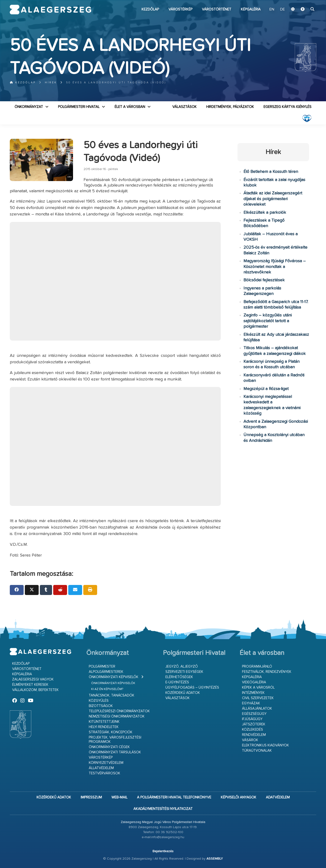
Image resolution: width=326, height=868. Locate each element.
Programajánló (257, 667)
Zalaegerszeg (50, 10)
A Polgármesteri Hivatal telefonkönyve (174, 797)
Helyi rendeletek (104, 727)
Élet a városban (130, 107)
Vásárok (250, 740)
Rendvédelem (254, 735)
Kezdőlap (150, 9)
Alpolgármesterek (106, 672)
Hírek (51, 83)
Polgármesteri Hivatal (79, 107)
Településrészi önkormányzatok (119, 711)
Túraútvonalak (257, 751)
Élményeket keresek (30, 685)
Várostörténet (217, 9)
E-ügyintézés (177, 682)
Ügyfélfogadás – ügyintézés (192, 688)
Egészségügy (254, 714)
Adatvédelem (278, 797)
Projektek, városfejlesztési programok (115, 740)
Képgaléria (251, 9)
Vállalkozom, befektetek (35, 690)
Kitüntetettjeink (104, 722)
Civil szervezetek (258, 698)
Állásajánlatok (257, 709)
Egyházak (251, 703)
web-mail (119, 797)
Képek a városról (258, 688)
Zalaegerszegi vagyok (33, 679)
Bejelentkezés (163, 851)
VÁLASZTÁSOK (184, 107)
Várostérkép (180, 9)
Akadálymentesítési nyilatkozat (163, 809)
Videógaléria (254, 682)
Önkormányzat (29, 107)
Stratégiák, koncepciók (111, 732)
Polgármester (102, 667)
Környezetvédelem (106, 763)
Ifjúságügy (252, 719)
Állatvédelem (101, 768)
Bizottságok (101, 706)
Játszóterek (254, 724)
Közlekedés (252, 730)
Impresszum (91, 797)
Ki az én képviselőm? (107, 689)
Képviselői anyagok (239, 797)
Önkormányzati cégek (109, 747)
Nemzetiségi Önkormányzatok (117, 716)
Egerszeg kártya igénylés (287, 107)
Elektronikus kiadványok (266, 745)
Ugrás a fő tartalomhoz (304, 2)
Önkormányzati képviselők (114, 677)
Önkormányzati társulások (115, 752)
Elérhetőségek (179, 677)
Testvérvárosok (105, 773)
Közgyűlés (99, 701)
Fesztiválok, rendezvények (267, 672)
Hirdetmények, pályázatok (230, 107)
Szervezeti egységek (184, 672)
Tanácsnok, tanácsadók (112, 695)
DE (283, 10)
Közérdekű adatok (183, 693)
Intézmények (253, 693)
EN (272, 10)
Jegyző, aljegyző (182, 667)
